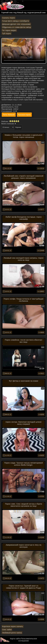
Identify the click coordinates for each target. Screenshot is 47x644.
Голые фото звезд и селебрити (16, 21)
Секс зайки (7, 630)
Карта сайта (15, 639)
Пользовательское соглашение (28, 640)
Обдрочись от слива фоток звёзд (16, 27)
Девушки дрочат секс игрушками (16, 24)
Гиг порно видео (9, 30)
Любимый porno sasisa (12, 633)
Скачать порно (9, 18)
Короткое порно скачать (13, 626)
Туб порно (7, 33)
